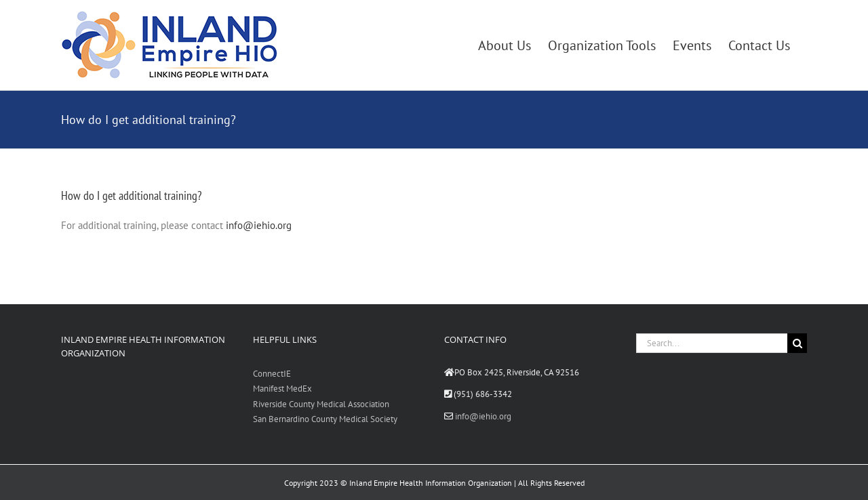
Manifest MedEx (282, 389)
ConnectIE (272, 374)
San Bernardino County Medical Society (325, 419)
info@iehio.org (259, 225)
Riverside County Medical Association (321, 404)
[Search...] (712, 343)
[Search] (797, 343)
